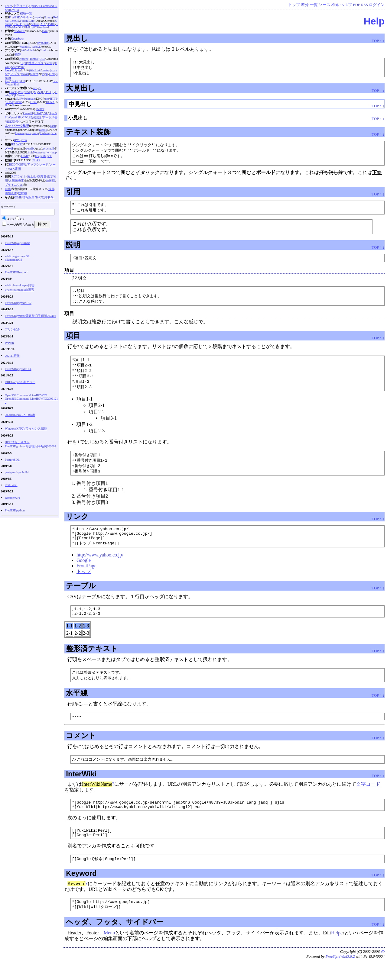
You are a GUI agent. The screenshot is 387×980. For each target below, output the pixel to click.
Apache (24, 59)
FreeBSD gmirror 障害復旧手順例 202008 (30, 446)
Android (44, 27)
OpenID (28, 113)
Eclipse (16, 70)
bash (55, 81)
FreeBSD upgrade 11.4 (18, 369)
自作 (8, 189)
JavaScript (43, 43)
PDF (356, 5)
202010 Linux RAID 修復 (20, 415)
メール (9, 148)
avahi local (11, 485)
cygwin (38, 17)
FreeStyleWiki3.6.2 (340, 975)
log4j (45, 74)
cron (24, 140)
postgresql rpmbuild (17, 472)
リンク (77, 523)
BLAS (36, 160)
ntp (47, 99)
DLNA (50, 102)
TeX (38, 197)
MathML (25, 47)
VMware (19, 31)
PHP (22, 81)
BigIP (24, 63)
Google (84, 570)
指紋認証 (35, 117)
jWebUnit (35, 70)
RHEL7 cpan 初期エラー (20, 382)
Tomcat (34, 59)
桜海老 (42, 176)
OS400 (51, 24)
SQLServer (18, 95)
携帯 (18, 55)
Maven (25, 74)
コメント (81, 749)
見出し (77, 38)
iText (52, 74)
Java (8, 70)
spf (30, 152)
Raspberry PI (13, 498)
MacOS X (18, 27)
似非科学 (48, 197)
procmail (49, 148)
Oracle (13, 92)
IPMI (17, 140)
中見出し (80, 105)
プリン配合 (12, 329)
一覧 (314, 5)
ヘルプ (346, 5)
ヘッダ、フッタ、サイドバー (115, 941)
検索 (335, 5)
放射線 (50, 181)
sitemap (49, 63)
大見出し (81, 89)
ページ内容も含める (21, 225)
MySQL (39, 92)
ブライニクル (14, 185)
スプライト (18, 176)
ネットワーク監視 (17, 126)
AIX (43, 24)
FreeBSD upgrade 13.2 (18, 303)
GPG (25, 117)
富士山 (32, 176)
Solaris (35, 24)
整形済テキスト (92, 660)
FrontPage (86, 576)
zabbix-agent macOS (17, 256)
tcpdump (45, 133)
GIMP (25, 156)
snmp (36, 133)
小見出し (78, 119)
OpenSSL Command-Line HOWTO (26, 395)
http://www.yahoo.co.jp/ (100, 565)
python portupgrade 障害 (20, 290)
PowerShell (13, 84)
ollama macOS (13, 260)
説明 (73, 248)
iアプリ (15, 74)
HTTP (54, 99)
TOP (375, 41)
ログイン (377, 5)
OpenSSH (15, 117)
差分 (305, 5)
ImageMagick (43, 156)
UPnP (34, 102)
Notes (37, 152)
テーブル (81, 596)
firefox (45, 50)
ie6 (23, 50)
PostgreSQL (26, 92)
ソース (325, 5)
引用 (73, 194)
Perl (7, 81)
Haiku (28, 27)
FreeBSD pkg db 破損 (18, 243)
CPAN (15, 81)
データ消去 (50, 117)
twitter (40, 109)
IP (17, 99)
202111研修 (12, 356)
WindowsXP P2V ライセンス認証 (26, 429)
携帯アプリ (36, 63)
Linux (48, 17)
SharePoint (18, 67)
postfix (30, 148)
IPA (13, 144)
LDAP (10, 102)
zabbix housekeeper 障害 (20, 285)
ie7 (28, 50)
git (40, 88)
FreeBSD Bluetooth (16, 272)
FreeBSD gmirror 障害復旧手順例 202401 (30, 316)
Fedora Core (27, 21)
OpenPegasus (23, 133)
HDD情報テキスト (17, 442)
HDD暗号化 (14, 122)
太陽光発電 (16, 181)
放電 (51, 189)
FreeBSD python (15, 510)
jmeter (46, 70)
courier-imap (49, 152)
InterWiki (81, 787)
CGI (42, 59)
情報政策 (28, 197)
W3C (20, 144)
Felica (8, 6)
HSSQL (49, 92)
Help (374, 21)
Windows (27, 17)
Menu (109, 951)
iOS (36, 27)
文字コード (368, 798)
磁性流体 (11, 193)
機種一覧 (26, 13)
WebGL (36, 47)
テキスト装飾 (88, 133)
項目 (73, 339)
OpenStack (18, 39)
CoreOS (18, 24)
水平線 (77, 705)
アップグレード (38, 164)
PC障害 (21, 164)
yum (26, 24)
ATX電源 (15, 169)
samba (18, 102)
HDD (12, 164)
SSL (45, 113)
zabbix (43, 130)
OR (22, 219)
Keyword (81, 891)
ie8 (32, 50)
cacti (53, 126)
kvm (45, 31)
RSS (364, 5)
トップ (294, 5)
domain (31, 99)
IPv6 (22, 99)
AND (11, 219)
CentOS (14, 21)
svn (35, 88)
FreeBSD (15, 17)
